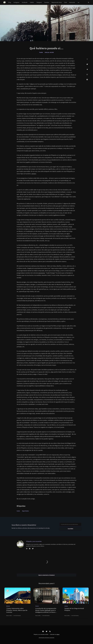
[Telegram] (87, 69)
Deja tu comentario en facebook (46, 575)
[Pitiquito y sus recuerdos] (20, 544)
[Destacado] (28, 591)
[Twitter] (87, 64)
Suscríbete (71, 529)
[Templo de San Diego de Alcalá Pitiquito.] (76, 613)
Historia (8, 606)
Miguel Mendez (25, 511)
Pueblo (41, 52)
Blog (10, 2)
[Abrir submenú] (79, 2)
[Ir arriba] (87, 59)
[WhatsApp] (87, 74)
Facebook (25, 2)
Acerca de (72, 2)
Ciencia (37, 606)
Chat (65, 2)
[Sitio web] (27, 549)
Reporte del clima (57, 2)
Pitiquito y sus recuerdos (34, 541)
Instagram (16, 2)
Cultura (66, 606)
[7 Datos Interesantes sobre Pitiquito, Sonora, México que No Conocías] (17, 613)
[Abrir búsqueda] (89, 2)
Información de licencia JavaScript (46, 638)
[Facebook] (87, 80)
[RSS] (50, 631)
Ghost (58, 634)
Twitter (32, 2)
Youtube (47, 2)
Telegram (39, 2)
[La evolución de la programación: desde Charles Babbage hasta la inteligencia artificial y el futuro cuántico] (46, 613)
